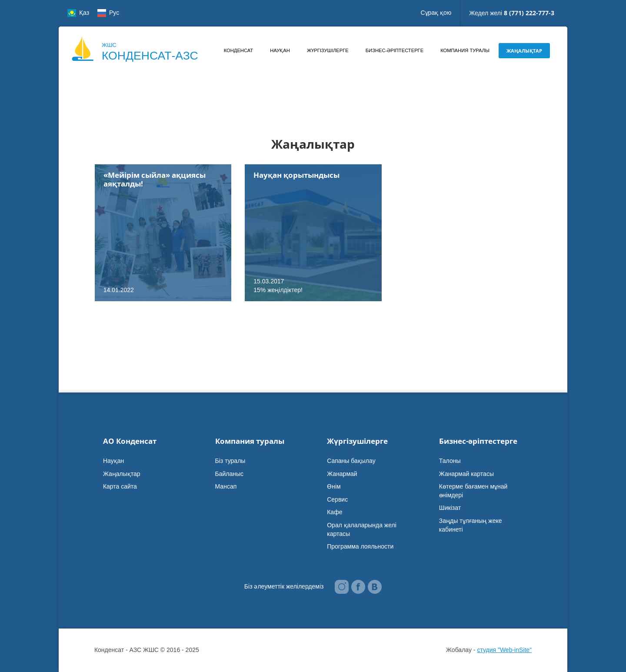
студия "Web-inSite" (504, 650)
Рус (108, 13)
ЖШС (150, 53)
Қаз (78, 13)
